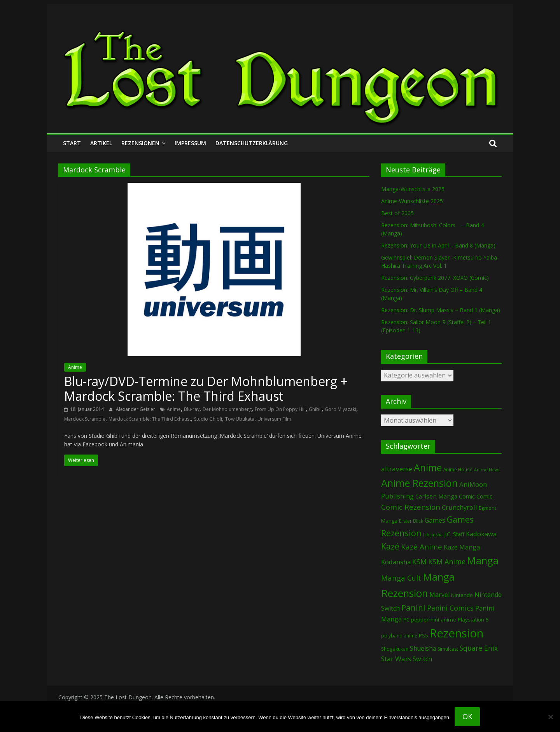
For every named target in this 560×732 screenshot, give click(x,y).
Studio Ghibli (208, 419)
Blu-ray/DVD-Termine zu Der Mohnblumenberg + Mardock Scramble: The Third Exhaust (206, 389)
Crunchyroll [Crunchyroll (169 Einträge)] (459, 507)
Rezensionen (140, 143)
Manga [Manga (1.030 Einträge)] (483, 561)
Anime (75, 367)
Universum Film (274, 419)
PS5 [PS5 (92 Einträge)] (423, 635)
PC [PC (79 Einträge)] (406, 620)
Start (72, 143)
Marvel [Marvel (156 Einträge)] (439, 595)
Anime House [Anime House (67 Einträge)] (458, 469)
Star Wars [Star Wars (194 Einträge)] (396, 659)
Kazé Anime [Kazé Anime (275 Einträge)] (422, 547)
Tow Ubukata (240, 419)
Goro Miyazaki (340, 409)
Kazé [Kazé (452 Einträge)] (390, 546)
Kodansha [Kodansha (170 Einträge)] (396, 562)
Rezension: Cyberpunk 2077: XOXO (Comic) (435, 278)
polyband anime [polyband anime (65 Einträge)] (399, 635)
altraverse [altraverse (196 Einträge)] (397, 469)
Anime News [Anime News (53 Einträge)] (487, 470)
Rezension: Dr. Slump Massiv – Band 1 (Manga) (441, 310)
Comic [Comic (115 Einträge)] (484, 496)
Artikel (101, 143)
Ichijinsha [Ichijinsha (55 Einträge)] (433, 535)
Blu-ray (192, 409)
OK (467, 716)
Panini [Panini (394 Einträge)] (413, 607)
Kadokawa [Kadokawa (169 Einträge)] (481, 534)
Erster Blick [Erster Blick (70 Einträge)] (411, 521)
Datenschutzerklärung (252, 143)
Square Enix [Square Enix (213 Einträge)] (479, 648)
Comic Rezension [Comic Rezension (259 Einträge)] (411, 507)
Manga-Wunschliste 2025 (413, 189)
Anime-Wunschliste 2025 (412, 201)
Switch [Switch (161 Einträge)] (422, 659)
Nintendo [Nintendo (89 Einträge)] (462, 595)
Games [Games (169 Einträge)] (435, 520)
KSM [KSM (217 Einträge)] (419, 562)
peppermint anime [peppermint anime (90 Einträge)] (434, 620)
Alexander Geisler (136, 409)
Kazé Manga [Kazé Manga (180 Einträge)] (462, 547)
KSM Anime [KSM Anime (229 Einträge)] (447, 562)
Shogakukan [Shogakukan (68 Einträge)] (395, 649)
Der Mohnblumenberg (227, 409)
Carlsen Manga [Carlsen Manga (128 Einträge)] (436, 496)
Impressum (190, 143)
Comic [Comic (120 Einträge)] (467, 496)
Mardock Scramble (85, 419)
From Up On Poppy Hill (280, 409)
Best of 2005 (397, 213)
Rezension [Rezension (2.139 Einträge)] (457, 633)
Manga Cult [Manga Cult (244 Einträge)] (401, 578)
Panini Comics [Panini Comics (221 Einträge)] (450, 608)
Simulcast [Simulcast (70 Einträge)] (448, 649)
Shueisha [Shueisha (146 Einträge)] (423, 648)
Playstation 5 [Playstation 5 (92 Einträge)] (473, 620)
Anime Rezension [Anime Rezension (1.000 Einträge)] (419, 483)
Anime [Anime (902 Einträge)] (428, 467)
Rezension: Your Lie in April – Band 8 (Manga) (438, 245)
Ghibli (315, 409)
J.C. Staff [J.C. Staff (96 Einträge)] (454, 534)
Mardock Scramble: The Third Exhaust (150, 419)
